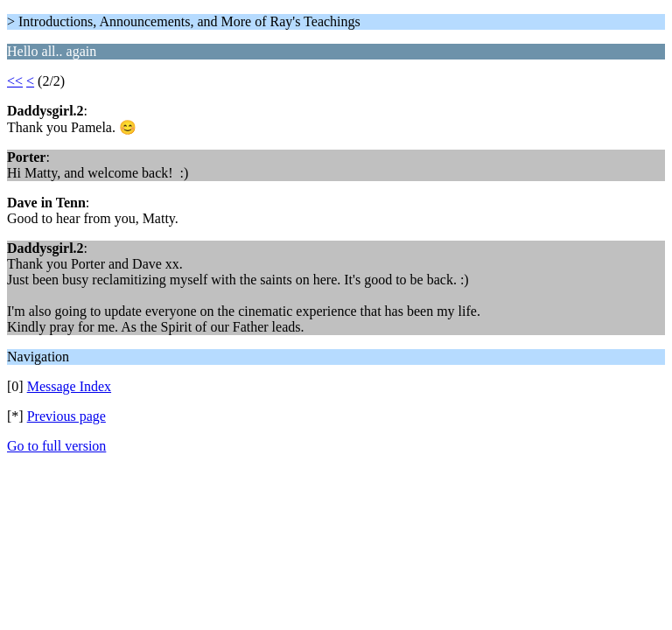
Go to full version (56, 446)
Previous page (66, 416)
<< (15, 81)
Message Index (69, 386)
